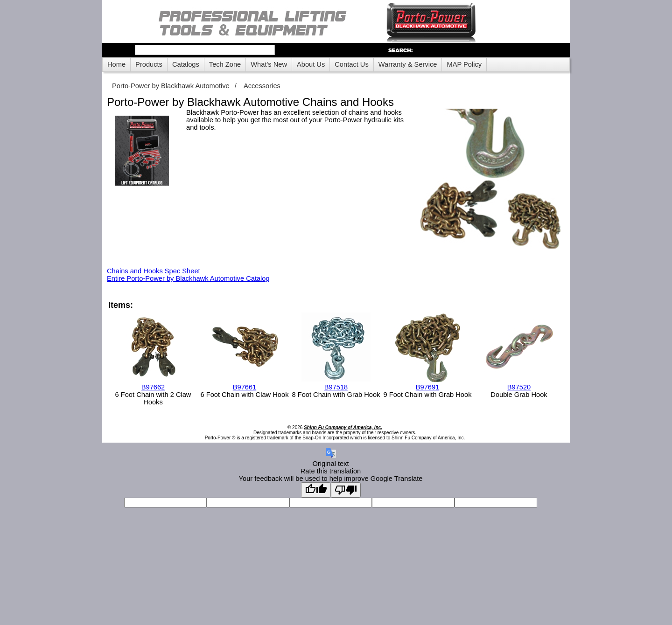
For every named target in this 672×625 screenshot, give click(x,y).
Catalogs (186, 64)
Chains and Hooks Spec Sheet (154, 271)
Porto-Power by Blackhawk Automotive (171, 86)
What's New (269, 64)
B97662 (153, 387)
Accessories (262, 86)
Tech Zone (225, 64)
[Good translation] (316, 490)
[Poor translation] (346, 490)
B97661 (245, 387)
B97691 (428, 387)
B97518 (336, 387)
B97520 (519, 387)
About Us (311, 64)
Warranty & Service (408, 64)
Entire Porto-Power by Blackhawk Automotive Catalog (188, 278)
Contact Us (352, 64)
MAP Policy (464, 64)
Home (116, 64)
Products (149, 64)
